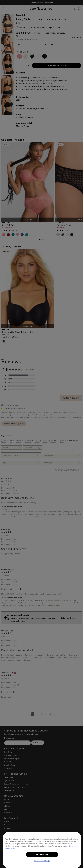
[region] (42, 850)
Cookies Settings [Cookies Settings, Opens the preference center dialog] (42, 861)
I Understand (42, 855)
